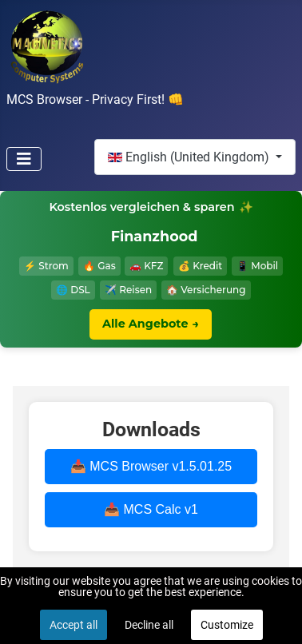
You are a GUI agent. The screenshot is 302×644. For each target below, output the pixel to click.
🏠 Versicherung (206, 290)
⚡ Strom (46, 266)
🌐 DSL (73, 290)
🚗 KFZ (146, 266)
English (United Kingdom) (190, 157)
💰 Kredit (200, 266)
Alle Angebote (151, 324)
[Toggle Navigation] (24, 159)
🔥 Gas (99, 266)
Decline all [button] (149, 625)
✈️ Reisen (128, 290)
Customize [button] (227, 625)
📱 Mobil (257, 266)
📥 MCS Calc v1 (151, 509)
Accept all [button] (74, 625)
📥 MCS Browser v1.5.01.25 (151, 466)
